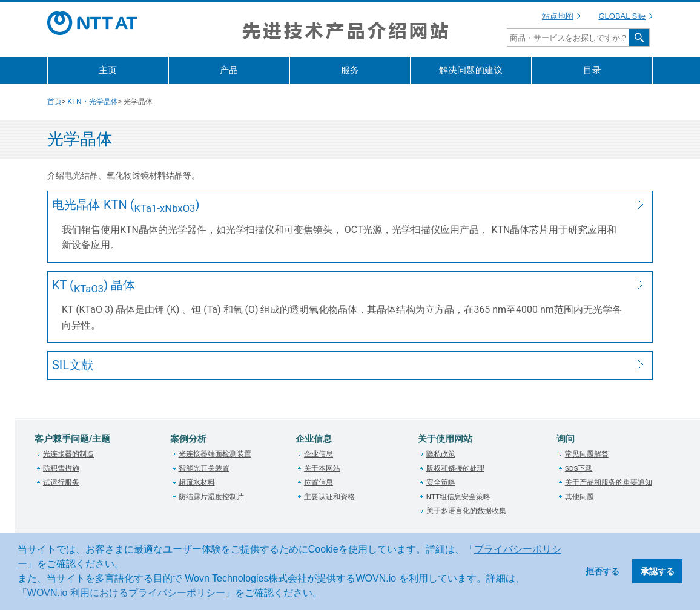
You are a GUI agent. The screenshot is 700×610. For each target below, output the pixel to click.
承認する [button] (658, 571)
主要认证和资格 (329, 497)
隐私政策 (441, 454)
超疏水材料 (197, 482)
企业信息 (319, 454)
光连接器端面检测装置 (215, 454)
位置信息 (319, 482)
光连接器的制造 (68, 454)
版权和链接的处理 (455, 468)
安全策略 (441, 482)
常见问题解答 (587, 454)
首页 (54, 102)
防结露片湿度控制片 (211, 497)
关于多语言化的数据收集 (466, 511)
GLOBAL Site (622, 16)
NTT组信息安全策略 (458, 497)
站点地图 (558, 16)
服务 (350, 70)
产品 (229, 70)
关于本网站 (322, 468)
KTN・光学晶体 (92, 102)
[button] (326, 594)
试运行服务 (61, 482)
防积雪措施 (61, 468)
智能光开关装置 (204, 468)
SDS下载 (579, 468)
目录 (592, 70)
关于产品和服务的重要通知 (609, 482)
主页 (108, 70)
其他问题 (579, 497)
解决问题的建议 (471, 70)
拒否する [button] (603, 571)
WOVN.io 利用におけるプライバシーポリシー (126, 593)
